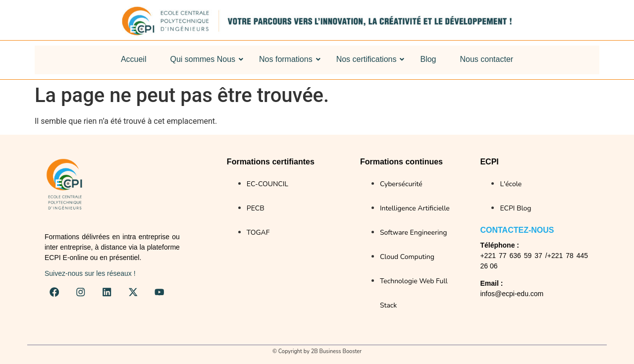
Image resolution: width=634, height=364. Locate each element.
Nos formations (288, 59)
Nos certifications (368, 59)
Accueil (134, 59)
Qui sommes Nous (204, 59)
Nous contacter (487, 59)
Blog (428, 59)
